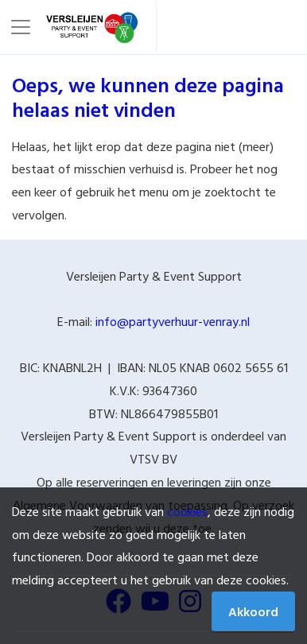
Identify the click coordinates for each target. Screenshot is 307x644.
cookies (187, 511)
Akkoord (253, 611)
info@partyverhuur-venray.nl (173, 321)
